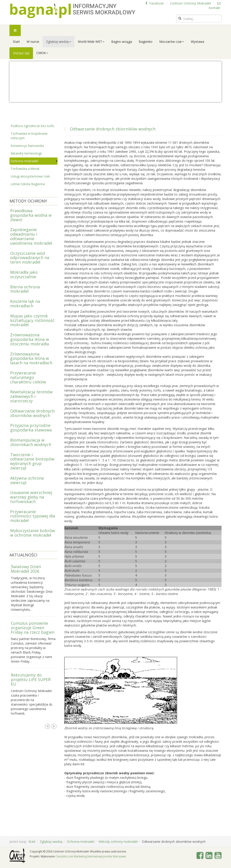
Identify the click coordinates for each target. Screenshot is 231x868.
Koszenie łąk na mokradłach (25, 303)
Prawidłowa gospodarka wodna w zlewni (31, 215)
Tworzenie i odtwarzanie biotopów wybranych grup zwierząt (32, 461)
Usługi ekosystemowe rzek (30, 176)
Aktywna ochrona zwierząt (27, 480)
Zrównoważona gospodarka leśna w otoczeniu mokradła (30, 339)
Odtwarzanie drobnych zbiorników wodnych (32, 413)
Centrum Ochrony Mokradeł (191, 3)
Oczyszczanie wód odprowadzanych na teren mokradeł (30, 258)
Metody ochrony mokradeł (118, 842)
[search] (199, 18)
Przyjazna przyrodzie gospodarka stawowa (31, 428)
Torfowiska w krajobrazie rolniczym (29, 136)
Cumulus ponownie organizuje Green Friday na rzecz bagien (33, 628)
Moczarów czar (172, 42)
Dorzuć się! (21, 53)
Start (16, 42)
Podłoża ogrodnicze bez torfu (32, 126)
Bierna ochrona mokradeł (25, 289)
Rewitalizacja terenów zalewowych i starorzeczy (31, 396)
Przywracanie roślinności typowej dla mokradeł (33, 516)
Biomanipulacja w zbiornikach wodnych (31, 442)
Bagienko (146, 42)
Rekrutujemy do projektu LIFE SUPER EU (31, 679)
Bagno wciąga (122, 42)
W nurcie (33, 42)
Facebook (155, 3)
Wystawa (198, 42)
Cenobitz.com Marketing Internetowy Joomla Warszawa (91, 856)
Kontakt (215, 6)
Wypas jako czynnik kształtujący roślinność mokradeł (32, 320)
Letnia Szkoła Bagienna (28, 184)
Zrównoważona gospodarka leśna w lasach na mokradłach (31, 358)
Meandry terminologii (26, 153)
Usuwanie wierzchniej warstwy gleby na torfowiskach (31, 497)
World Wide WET (91, 42)
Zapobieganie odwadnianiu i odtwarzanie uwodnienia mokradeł (31, 236)
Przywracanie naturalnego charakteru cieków (28, 377)
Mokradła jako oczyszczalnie (24, 274)
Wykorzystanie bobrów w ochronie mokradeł (33, 533)
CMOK (42, 53)
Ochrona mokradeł (24, 161)
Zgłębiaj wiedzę (59, 42)
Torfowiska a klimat (25, 169)
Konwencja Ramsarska (27, 146)
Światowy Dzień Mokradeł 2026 (26, 569)
